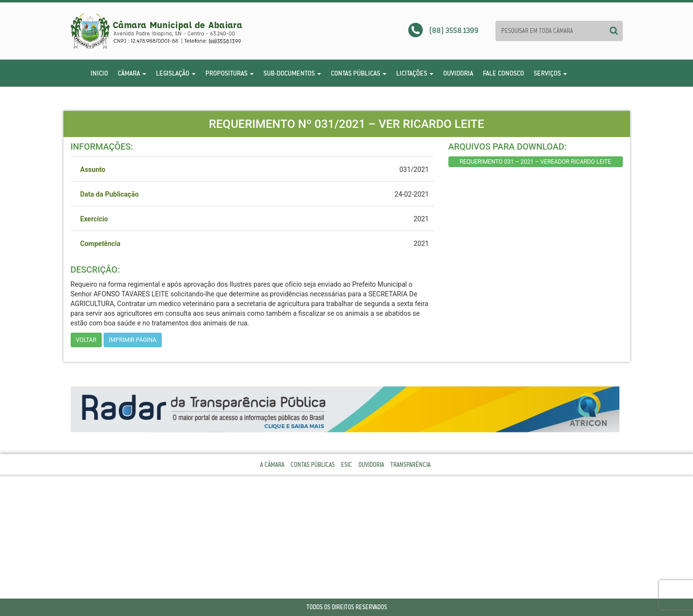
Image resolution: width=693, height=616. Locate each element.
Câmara (132, 73)
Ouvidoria (458, 73)
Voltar (86, 340)
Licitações (415, 73)
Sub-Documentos (292, 73)
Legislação (176, 73)
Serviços (550, 73)
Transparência (410, 465)
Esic (346, 465)
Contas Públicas (359, 73)
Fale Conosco (503, 73)
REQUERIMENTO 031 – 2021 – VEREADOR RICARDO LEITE (535, 162)
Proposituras (230, 73)
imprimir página (133, 340)
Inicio (99, 73)
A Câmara (272, 465)
